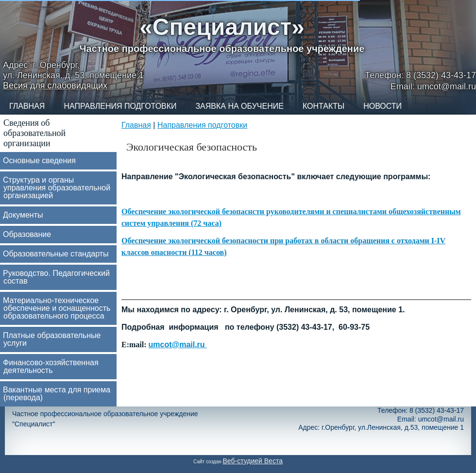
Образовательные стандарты (56, 254)
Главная (27, 106)
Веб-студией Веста (253, 461)
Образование (27, 234)
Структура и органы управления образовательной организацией (57, 188)
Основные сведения (39, 160)
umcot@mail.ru (178, 345)
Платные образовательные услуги (52, 339)
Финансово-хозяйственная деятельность (51, 366)
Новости (382, 106)
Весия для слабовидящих (55, 85)
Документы (23, 215)
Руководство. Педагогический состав (56, 277)
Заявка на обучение (239, 106)
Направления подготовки (120, 106)
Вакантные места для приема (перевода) (57, 394)
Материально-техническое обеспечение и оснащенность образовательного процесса (57, 308)
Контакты (323, 106)
